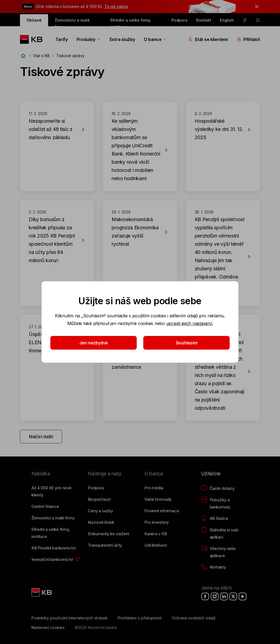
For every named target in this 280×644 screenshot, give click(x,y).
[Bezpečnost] (99, 499)
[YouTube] (243, 596)
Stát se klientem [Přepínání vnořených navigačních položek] (208, 39)
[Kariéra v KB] (156, 534)
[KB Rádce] (215, 519)
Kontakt (204, 20)
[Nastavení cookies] (48, 628)
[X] (233, 596)
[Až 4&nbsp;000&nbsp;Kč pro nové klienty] (55, 491)
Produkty (89, 39)
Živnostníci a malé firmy (72, 22)
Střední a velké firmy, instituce (131, 22)
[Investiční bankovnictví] (52, 560)
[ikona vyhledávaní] (258, 20)
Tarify (61, 39)
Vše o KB (41, 56)
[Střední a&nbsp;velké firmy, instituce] (55, 533)
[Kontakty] (213, 567)
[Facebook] (205, 596)
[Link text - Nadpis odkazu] (42, 592)
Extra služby (122, 39)
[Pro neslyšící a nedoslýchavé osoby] (245, 20)
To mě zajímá (116, 6)
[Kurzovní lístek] (101, 522)
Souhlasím (187, 343)
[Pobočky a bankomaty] (225, 504)
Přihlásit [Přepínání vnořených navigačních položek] (248, 39)
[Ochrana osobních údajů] (194, 618)
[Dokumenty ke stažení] (108, 534)
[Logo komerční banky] (33, 39)
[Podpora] (96, 488)
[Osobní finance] (45, 507)
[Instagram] (215, 596)
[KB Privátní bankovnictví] (53, 548)
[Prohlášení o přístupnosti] (140, 618)
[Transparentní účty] (105, 545)
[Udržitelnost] (155, 545)
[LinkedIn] (224, 596)
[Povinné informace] (162, 511)
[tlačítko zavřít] (255, 7)
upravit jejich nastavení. (190, 323)
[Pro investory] (157, 522)
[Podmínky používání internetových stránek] (70, 618)
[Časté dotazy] (218, 488)
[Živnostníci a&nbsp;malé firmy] (53, 518)
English (227, 20)
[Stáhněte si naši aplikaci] (225, 534)
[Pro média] (154, 488)
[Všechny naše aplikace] (225, 552)
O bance (155, 39)
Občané (34, 20)
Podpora (180, 20)
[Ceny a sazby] (100, 511)
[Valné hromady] (158, 499)
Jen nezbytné (94, 343)
